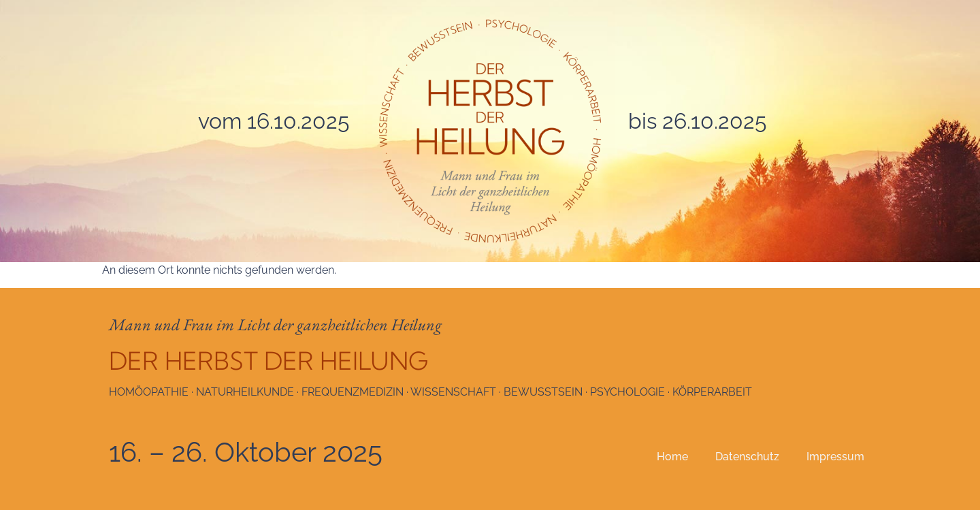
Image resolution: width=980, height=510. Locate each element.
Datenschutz (747, 457)
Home (672, 457)
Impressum (835, 457)
